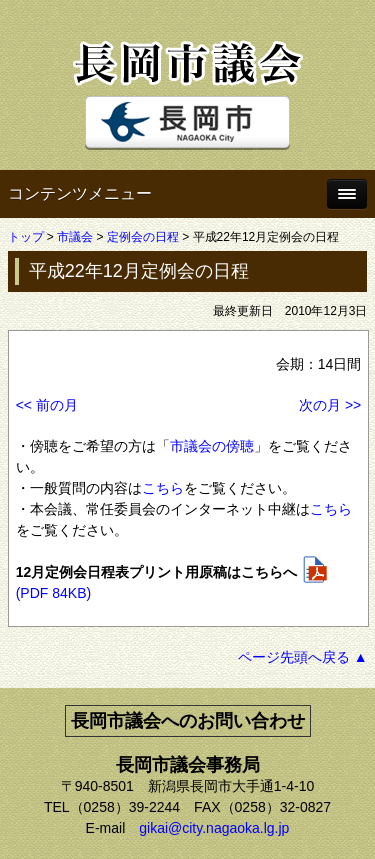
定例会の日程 (143, 237)
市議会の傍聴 (212, 446)
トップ (26, 237)
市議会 (75, 237)
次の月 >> (330, 405)
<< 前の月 (47, 405)
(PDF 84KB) (53, 593)
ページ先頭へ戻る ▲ (303, 657)
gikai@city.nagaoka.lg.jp (214, 828)
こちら (163, 488)
